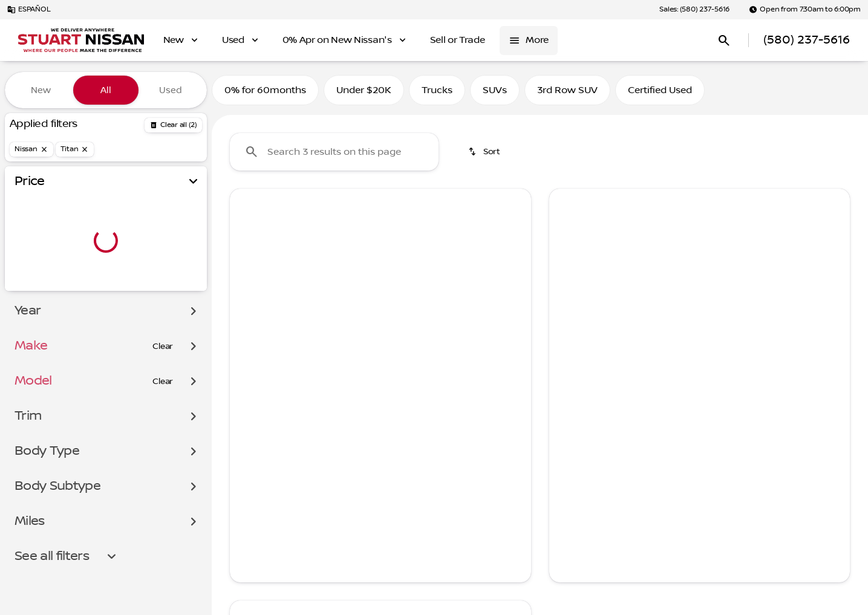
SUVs (495, 90)
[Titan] (75, 149)
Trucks (437, 90)
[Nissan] (31, 149)
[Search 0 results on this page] (334, 152)
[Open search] (724, 41)
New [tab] (41, 90)
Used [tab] (171, 90)
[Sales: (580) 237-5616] (694, 10)
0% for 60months (265, 90)
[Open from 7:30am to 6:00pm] (805, 10)
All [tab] (106, 90)
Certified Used (660, 90)
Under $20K (364, 90)
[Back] (173, 125)
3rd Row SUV (567, 90)
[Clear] (163, 347)
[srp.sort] (485, 152)
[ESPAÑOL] (29, 10)
